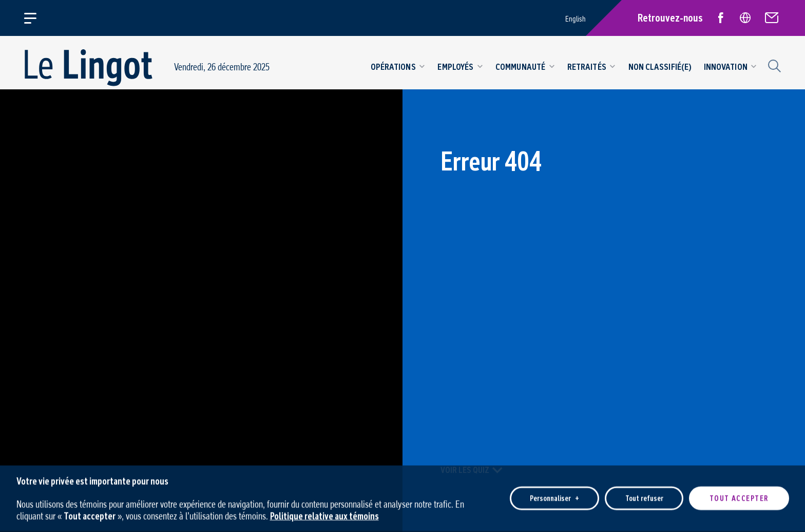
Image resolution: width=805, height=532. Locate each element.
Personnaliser (554, 495)
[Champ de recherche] (773, 65)
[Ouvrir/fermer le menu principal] (36, 18)
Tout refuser (644, 495)
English (576, 19)
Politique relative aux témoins (324, 512)
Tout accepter (739, 495)
